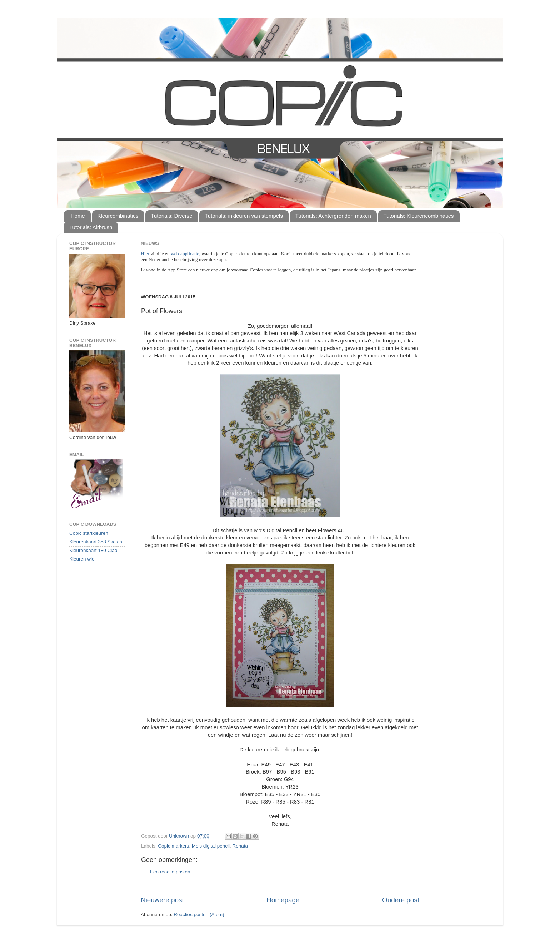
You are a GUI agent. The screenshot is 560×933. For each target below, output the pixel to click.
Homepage (283, 900)
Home (78, 216)
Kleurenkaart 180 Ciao (93, 550)
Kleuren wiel (82, 559)
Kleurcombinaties (118, 216)
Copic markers (173, 846)
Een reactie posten (170, 872)
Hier (146, 254)
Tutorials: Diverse (171, 216)
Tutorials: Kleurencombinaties (419, 216)
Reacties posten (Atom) (199, 915)
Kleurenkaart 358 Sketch (96, 542)
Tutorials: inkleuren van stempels (244, 216)
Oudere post (401, 900)
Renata (240, 846)
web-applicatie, (186, 254)
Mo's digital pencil (211, 846)
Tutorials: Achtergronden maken (333, 216)
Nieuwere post (162, 900)
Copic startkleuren (89, 533)
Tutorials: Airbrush (91, 227)
